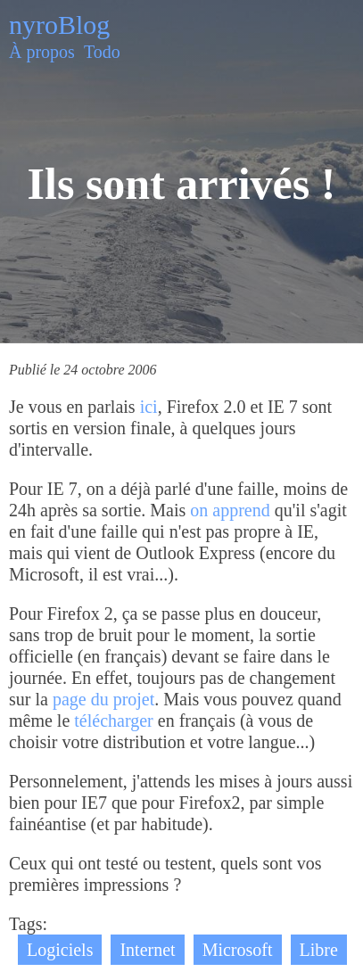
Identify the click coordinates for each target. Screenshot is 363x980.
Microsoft (238, 950)
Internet (147, 950)
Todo (102, 52)
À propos (42, 52)
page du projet (103, 699)
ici (149, 407)
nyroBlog (59, 25)
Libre (319, 950)
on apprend (230, 510)
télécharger (113, 721)
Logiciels (60, 950)
